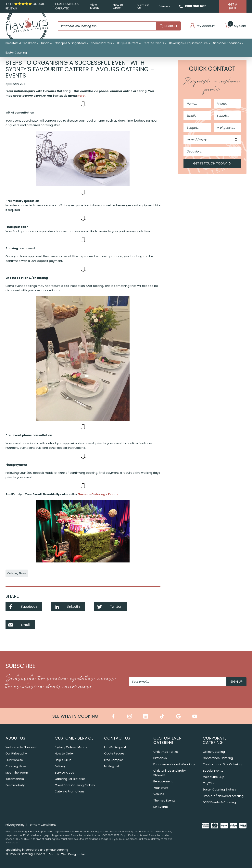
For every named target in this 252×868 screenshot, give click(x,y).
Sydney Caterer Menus (71, 747)
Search (168, 26)
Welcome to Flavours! (21, 747)
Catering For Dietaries (70, 779)
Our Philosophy (16, 753)
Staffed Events (154, 43)
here (81, 96)
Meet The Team (17, 773)
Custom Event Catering (169, 740)
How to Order (118, 6)
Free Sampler (113, 760)
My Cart (236, 26)
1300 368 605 (196, 6)
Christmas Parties (166, 752)
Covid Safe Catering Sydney (75, 785)
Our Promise (14, 760)
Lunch (45, 43)
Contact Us (143, 6)
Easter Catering (16, 53)
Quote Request (115, 753)
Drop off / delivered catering (223, 796)
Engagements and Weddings (174, 764)
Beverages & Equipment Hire (189, 43)
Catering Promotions (70, 791)
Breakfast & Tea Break (21, 43)
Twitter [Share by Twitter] (108, 607)
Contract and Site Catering (222, 764)
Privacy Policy (15, 825)
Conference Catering (218, 758)
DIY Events (161, 807)
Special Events (213, 771)
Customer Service (74, 738)
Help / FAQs (63, 760)
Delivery (60, 766)
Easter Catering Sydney (219, 790)
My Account (203, 26)
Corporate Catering (215, 740)
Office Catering (214, 752)
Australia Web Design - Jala (67, 854)
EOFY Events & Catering (219, 802)
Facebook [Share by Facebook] (21, 607)
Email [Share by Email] (18, 625)
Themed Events (164, 801)
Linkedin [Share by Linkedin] (66, 607)
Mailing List (112, 766)
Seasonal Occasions (227, 43)
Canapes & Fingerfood (70, 43)
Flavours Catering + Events (98, 494)
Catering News (17, 573)
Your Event (161, 788)
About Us (15, 738)
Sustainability (15, 785)
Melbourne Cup (214, 777)
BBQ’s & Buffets (128, 43)
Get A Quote (233, 6)
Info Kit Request (115, 747)
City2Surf (209, 783)
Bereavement (163, 781)
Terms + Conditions (42, 825)
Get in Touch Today (212, 163)
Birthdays (160, 758)
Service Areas (64, 773)
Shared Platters (101, 43)
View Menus (95, 6)
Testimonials (15, 779)
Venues (165, 6)
